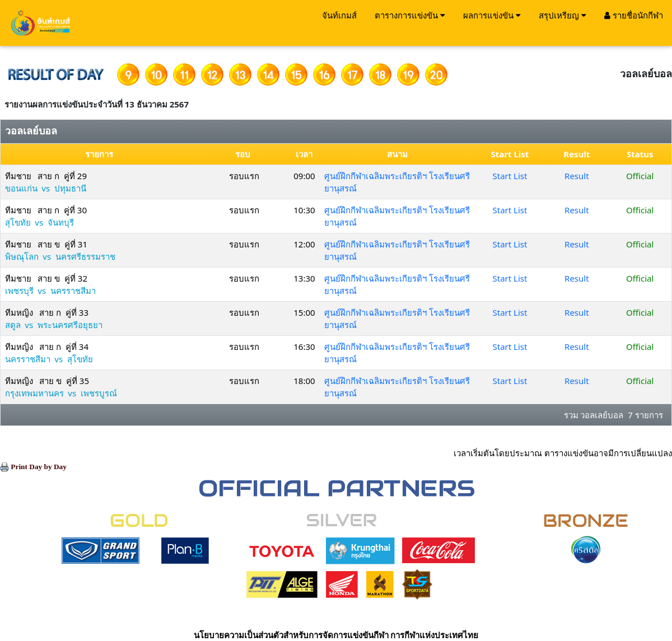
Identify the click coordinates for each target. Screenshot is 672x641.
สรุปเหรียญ (563, 15)
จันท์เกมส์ (339, 15)
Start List (510, 176)
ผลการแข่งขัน (492, 15)
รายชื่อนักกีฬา (634, 15)
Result (577, 176)
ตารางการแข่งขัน (410, 15)
